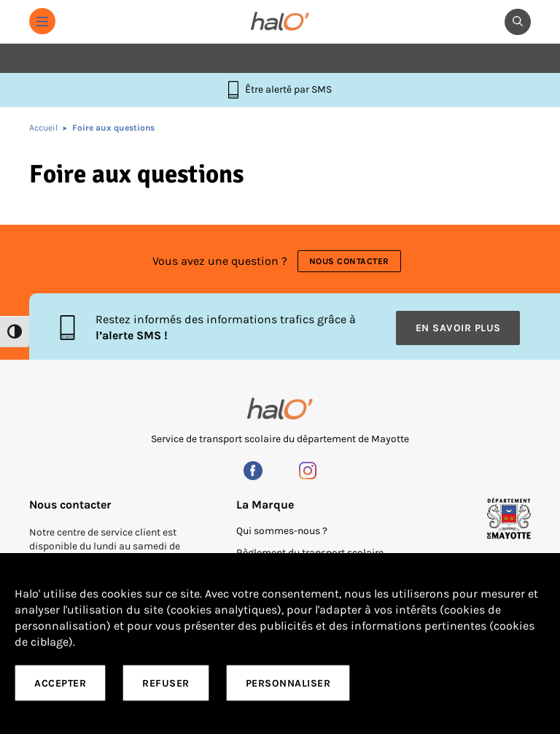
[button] (42, 21)
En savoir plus (458, 328)
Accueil (43, 128)
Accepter (60, 683)
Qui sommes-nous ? (282, 531)
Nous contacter (349, 261)
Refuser (166, 683)
